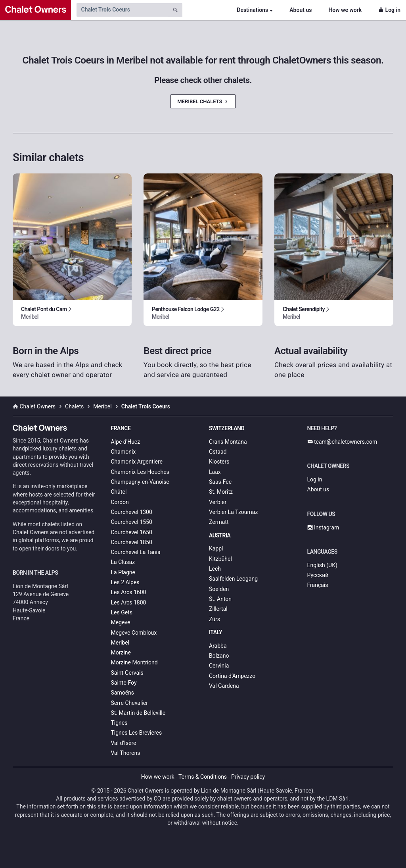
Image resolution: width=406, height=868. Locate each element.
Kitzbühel (220, 559)
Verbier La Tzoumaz (233, 512)
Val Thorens (126, 753)
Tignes (119, 723)
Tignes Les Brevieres (137, 733)
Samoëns (123, 693)
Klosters (219, 462)
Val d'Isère (124, 743)
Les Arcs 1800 (129, 602)
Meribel (120, 643)
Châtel (119, 492)
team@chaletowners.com (342, 442)
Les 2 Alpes (125, 582)
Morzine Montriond (134, 662)
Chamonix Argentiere (137, 462)
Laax (215, 472)
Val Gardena (224, 686)
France (121, 428)
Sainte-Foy (124, 683)
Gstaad (218, 452)
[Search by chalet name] (122, 10)
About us (301, 10)
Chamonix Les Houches (140, 472)
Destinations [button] (252, 10)
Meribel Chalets (203, 101)
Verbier (218, 502)
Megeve (121, 622)
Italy (215, 632)
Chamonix (124, 452)
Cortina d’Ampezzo (232, 676)
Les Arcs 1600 (129, 592)
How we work (345, 10)
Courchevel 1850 (132, 542)
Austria (220, 535)
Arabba (218, 646)
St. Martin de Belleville (138, 713)
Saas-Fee (220, 482)
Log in (389, 10)
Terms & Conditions (203, 777)
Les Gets (122, 612)
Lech (215, 569)
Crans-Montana (228, 442)
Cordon (120, 502)
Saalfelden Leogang (233, 579)
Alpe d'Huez (126, 442)
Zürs (214, 619)
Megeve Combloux (134, 633)
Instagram (323, 527)
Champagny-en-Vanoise (140, 482)
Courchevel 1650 (132, 532)
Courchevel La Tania (136, 552)
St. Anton (220, 599)
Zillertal (218, 609)
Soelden (219, 589)
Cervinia (219, 666)
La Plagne (123, 572)
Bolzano (219, 656)
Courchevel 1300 (132, 512)
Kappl (216, 549)
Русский (318, 575)
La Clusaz (123, 562)
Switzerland (227, 428)
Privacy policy (248, 777)
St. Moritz (221, 492)
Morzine (121, 652)
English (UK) (322, 565)
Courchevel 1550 (132, 522)
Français (318, 585)
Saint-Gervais (127, 673)
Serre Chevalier (129, 703)
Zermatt (219, 522)
